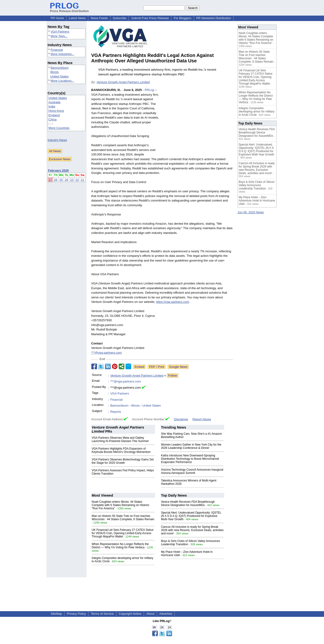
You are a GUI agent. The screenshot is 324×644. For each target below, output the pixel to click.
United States (59, 76)
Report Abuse (202, 419)
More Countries (59, 128)
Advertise (166, 614)
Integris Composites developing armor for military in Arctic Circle (257, 112)
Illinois (55, 72)
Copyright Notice (130, 614)
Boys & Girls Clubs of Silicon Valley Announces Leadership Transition (257, 185)
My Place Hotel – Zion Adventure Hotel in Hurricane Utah (257, 201)
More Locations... (62, 81)
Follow (173, 376)
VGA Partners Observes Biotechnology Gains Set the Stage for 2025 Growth (123, 461)
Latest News (77, 18)
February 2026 (58, 170)
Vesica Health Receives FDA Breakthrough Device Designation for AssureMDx (188, 503)
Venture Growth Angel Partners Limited (123, 82)
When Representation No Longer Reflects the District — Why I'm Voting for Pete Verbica (120, 546)
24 (66, 180)
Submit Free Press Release (150, 18)
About (150, 614)
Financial (57, 50)
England (54, 115)
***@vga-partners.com (107, 353)
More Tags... (59, 36)
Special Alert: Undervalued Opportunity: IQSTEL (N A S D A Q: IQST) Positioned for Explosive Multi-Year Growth (191, 516)
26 (56, 180)
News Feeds (99, 18)
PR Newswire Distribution (214, 18)
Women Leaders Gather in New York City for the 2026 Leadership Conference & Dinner (191, 446)
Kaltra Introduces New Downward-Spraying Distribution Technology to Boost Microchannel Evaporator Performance (190, 459)
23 (72, 180)
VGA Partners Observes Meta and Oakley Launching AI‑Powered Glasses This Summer (120, 439)
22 (77, 180)
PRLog (149, 90)
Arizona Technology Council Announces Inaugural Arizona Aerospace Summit (192, 471)
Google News (178, 367)
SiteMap (56, 614)
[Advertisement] (198, 122)
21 (82, 180)
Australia (55, 102)
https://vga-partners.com (173, 302)
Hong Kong (56, 111)
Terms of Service (102, 614)
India (52, 106)
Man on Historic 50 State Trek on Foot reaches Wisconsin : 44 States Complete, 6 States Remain (123, 518)
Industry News (57, 140)
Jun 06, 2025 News (251, 212)
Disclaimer (181, 419)
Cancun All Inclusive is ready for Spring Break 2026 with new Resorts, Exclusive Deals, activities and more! (192, 530)
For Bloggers (182, 18)
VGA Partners (60, 32)
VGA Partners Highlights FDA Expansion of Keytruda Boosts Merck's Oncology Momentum (121, 450)
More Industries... (62, 54)
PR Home (57, 18)
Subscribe (120, 18)
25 (61, 180)
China (53, 119)
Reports (116, 412)
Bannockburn (60, 68)
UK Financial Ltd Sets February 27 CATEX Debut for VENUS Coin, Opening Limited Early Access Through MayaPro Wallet (123, 533)
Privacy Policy (76, 614)
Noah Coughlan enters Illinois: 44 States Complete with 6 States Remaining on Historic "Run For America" (121, 505)
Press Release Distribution (69, 9)
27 (50, 180)
